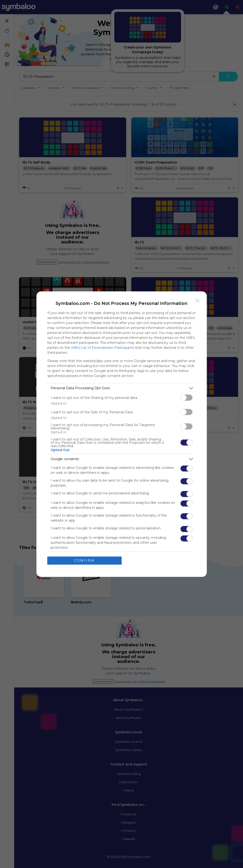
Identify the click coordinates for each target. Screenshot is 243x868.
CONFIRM (84, 560)
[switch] (186, 397)
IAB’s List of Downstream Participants (103, 347)
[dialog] (122, 434)
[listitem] (122, 388)
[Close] (198, 300)
